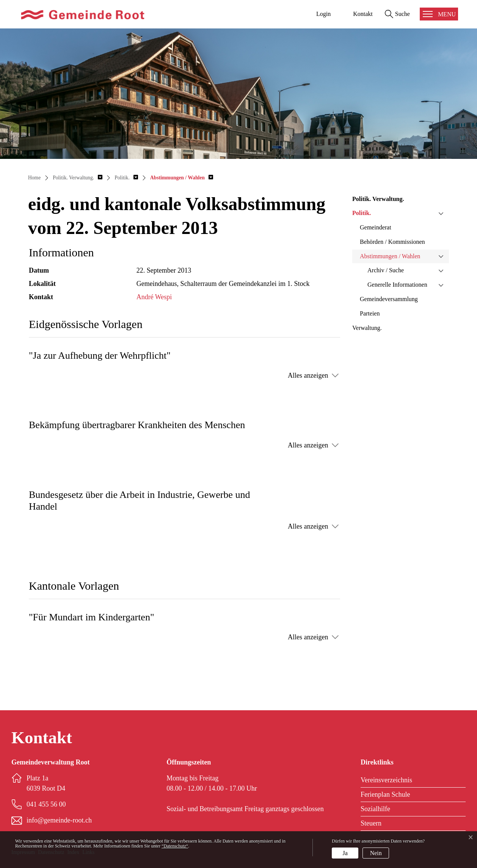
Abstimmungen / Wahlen (390, 256)
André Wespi (154, 297)
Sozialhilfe (375, 809)
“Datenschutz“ (175, 846)
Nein (376, 853)
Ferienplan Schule (385, 794)
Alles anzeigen (308, 375)
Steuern (371, 823)
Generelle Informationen (397, 285)
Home (34, 178)
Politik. (362, 213)
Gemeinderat (376, 227)
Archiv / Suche (386, 270)
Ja (345, 853)
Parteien (370, 313)
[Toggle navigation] (439, 14)
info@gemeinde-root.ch (59, 820)
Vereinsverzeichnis (386, 780)
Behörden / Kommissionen (392, 242)
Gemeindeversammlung (389, 299)
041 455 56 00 (46, 804)
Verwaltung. (367, 328)
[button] (78, 178)
